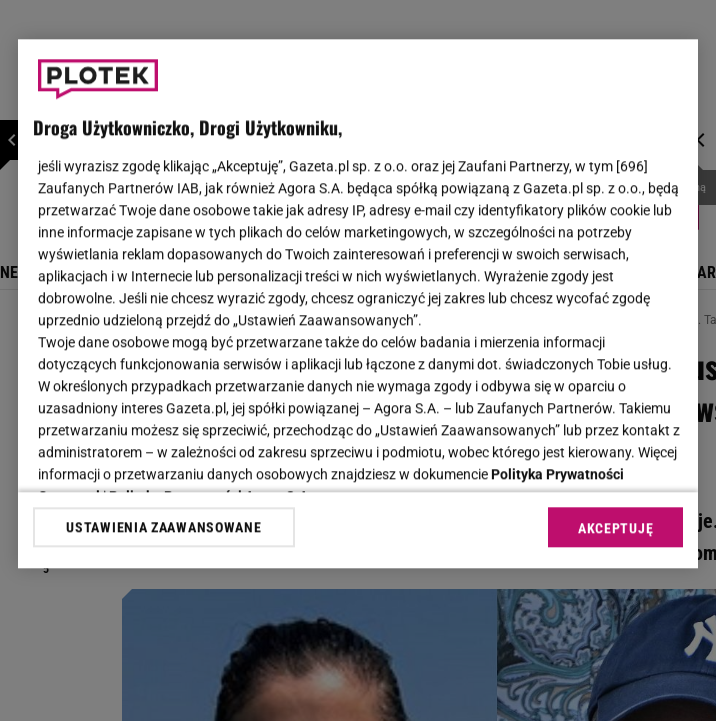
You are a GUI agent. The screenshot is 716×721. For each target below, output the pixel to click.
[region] (358, 303)
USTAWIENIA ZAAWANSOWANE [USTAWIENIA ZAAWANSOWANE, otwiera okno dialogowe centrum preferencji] (163, 527)
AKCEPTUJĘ (615, 528)
